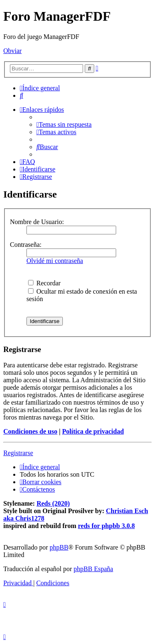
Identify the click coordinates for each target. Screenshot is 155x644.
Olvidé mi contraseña (55, 261)
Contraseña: (26, 245)
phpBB (59, 547)
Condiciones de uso (30, 431)
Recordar (44, 283)
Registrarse (18, 453)
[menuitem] (21, 95)
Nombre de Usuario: (37, 222)
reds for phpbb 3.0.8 (107, 526)
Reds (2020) (53, 503)
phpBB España (93, 569)
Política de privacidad (93, 431)
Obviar (12, 51)
